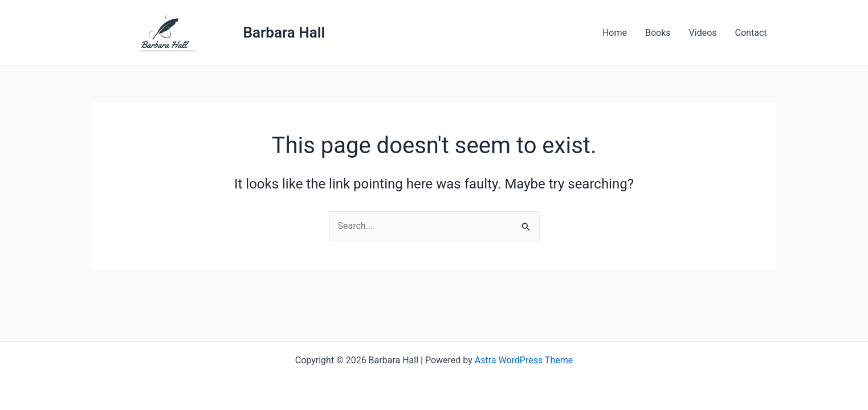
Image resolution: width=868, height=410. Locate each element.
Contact (751, 33)
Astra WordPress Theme (524, 360)
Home (615, 33)
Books (658, 33)
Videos (703, 33)
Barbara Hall (284, 32)
